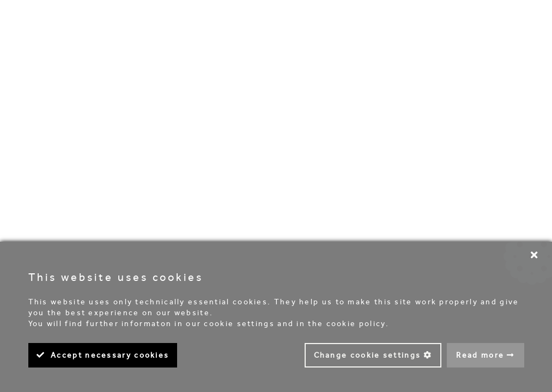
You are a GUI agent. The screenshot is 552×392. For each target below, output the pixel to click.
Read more (480, 355)
